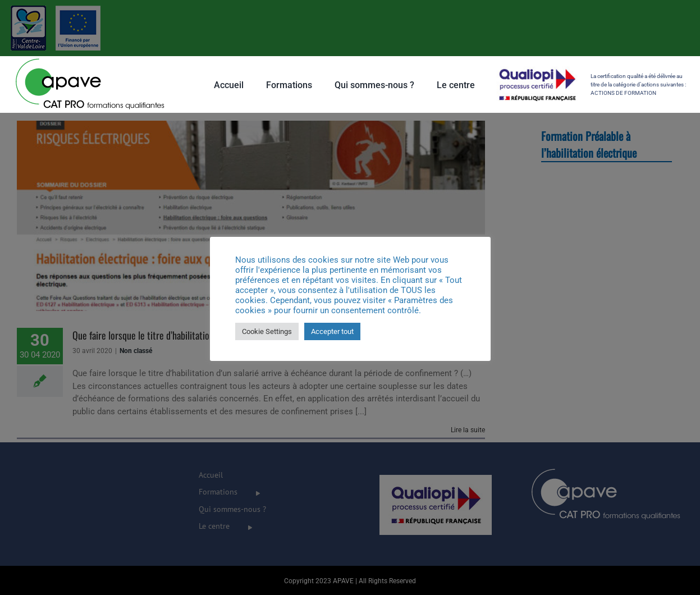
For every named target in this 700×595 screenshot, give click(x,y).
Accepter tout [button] (332, 331)
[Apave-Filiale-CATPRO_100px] (90, 60)
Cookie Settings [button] (267, 331)
